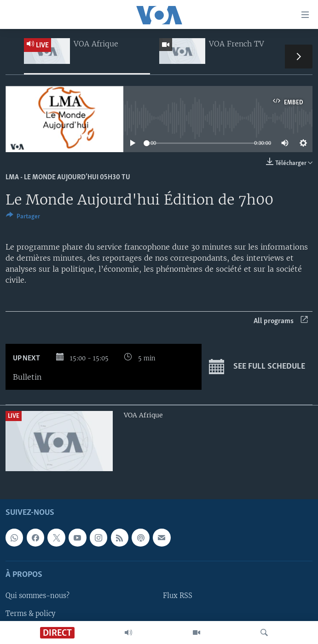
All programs (281, 321)
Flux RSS (178, 596)
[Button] (23, 218)
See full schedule (257, 367)
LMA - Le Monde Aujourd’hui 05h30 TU (68, 177)
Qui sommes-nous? (38, 596)
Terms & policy (30, 613)
